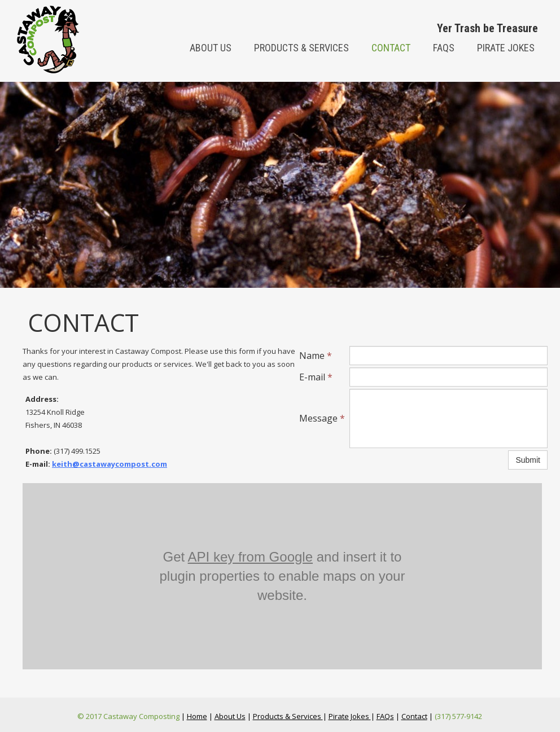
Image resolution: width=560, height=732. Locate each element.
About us (211, 48)
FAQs (444, 48)
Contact (391, 48)
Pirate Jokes (506, 48)
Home (197, 716)
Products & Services (301, 48)
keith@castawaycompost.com (110, 464)
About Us (230, 716)
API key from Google (250, 557)
